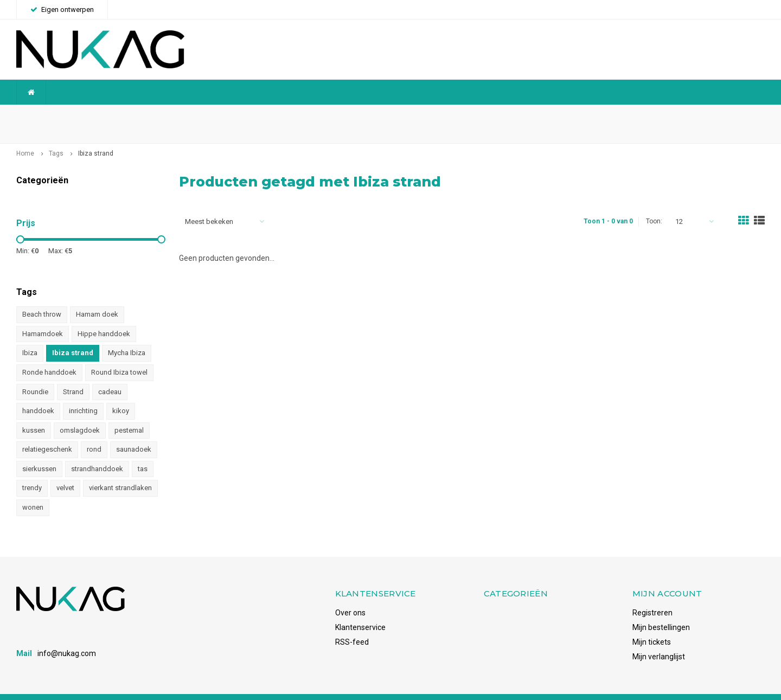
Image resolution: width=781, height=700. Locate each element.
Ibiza (30, 336)
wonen (33, 490)
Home (25, 137)
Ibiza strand (96, 137)
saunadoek (134, 432)
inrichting (83, 394)
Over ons (350, 595)
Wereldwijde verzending (63, 115)
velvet (65, 471)
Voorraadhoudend (728, 115)
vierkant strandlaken (120, 471)
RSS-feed (352, 625)
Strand (73, 374)
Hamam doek (97, 297)
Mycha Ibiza (127, 336)
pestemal (129, 413)
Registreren (652, 595)
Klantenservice (360, 610)
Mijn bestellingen (661, 610)
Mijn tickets (652, 625)
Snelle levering (505, 115)
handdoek (38, 394)
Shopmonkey (165, 688)
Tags (56, 137)
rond (94, 432)
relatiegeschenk (47, 432)
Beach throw (42, 297)
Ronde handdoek (49, 355)
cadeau (110, 374)
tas (143, 451)
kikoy (121, 394)
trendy (32, 471)
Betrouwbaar (292, 115)
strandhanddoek (97, 451)
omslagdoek (80, 413)
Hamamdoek (43, 317)
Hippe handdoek (104, 317)
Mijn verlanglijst (659, 639)
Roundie (35, 374)
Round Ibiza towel (119, 355)
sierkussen (39, 451)
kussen (34, 413)
